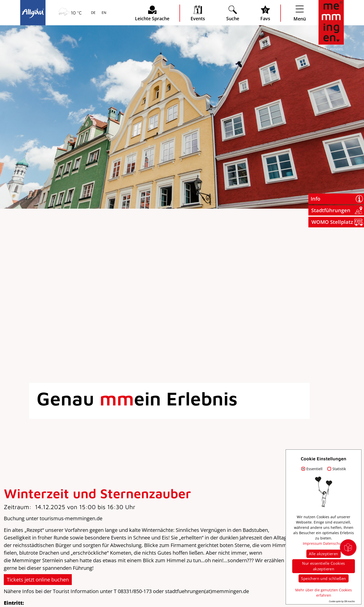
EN (104, 13)
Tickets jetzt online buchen (38, 580)
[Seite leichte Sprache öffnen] (152, 13)
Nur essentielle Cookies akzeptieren (323, 566)
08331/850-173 (135, 591)
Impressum (312, 543)
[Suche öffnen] (233, 13)
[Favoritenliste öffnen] (265, 13)
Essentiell (314, 469)
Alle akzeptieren (323, 554)
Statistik (339, 469)
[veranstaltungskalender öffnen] (198, 13)
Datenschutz (334, 543)
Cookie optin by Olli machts (342, 601)
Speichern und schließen (323, 578)
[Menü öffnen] (300, 13)
